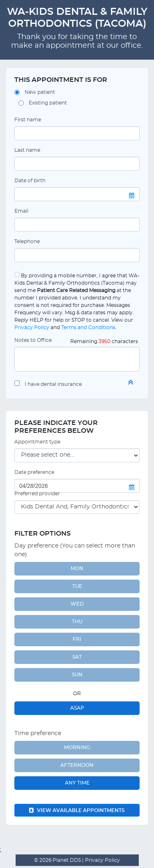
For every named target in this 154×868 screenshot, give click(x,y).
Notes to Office (33, 340)
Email (21, 211)
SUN (77, 675)
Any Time (77, 783)
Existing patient (48, 103)
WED (77, 604)
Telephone (27, 241)
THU (77, 622)
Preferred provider (37, 494)
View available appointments (77, 810)
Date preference (34, 472)
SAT (77, 657)
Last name (27, 150)
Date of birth (30, 181)
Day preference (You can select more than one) (75, 550)
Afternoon (77, 765)
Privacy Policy (32, 327)
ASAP (77, 708)
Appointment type (37, 442)
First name (28, 120)
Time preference (38, 733)
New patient (40, 92)
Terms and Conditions (88, 327)
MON (77, 569)
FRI (77, 639)
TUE (77, 586)
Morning (77, 747)
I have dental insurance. (54, 384)
